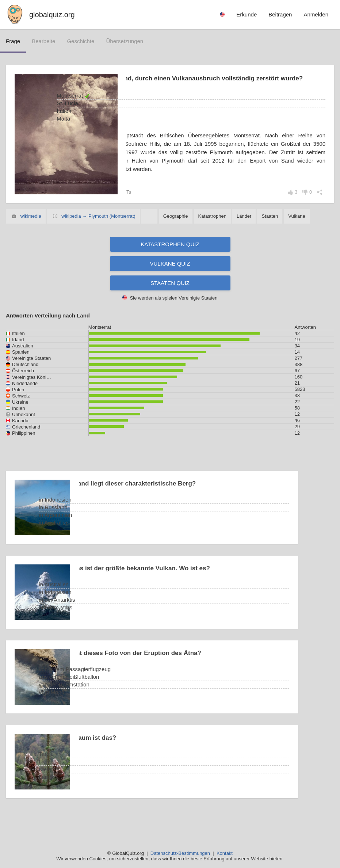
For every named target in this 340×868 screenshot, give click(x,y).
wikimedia (31, 234)
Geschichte (81, 41)
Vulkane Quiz (170, 281)
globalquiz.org (52, 15)
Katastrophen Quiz (170, 262)
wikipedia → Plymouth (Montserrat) (98, 234)
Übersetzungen (125, 41)
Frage (13, 41)
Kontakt (225, 853)
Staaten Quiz (170, 301)
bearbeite (43, 41)
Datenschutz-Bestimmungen (180, 853)
